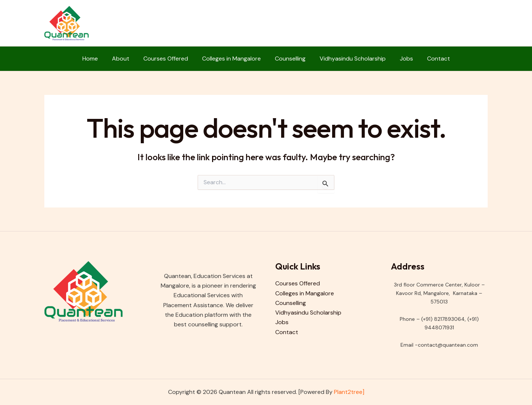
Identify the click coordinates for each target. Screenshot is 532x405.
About (126, 59)
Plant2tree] (349, 392)
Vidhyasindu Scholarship (349, 59)
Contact (431, 59)
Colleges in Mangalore (233, 59)
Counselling (289, 59)
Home (98, 59)
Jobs (401, 59)
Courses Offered (169, 59)
